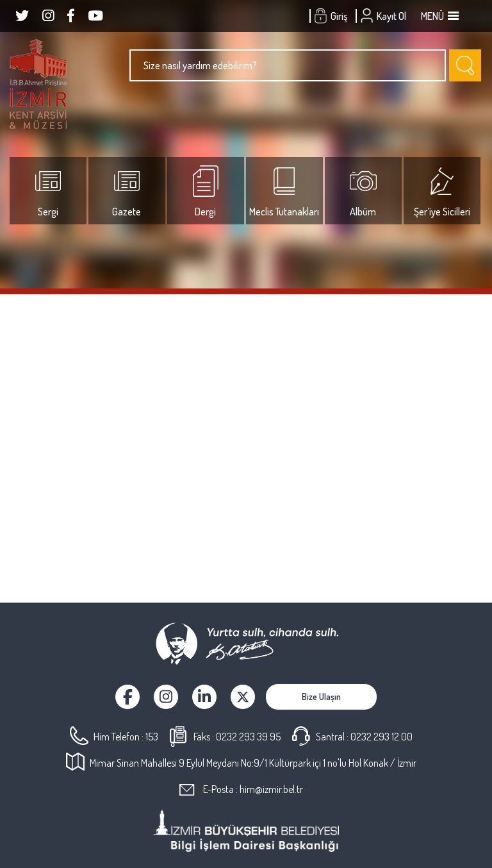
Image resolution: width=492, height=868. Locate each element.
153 (152, 737)
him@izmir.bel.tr (271, 789)
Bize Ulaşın (321, 697)
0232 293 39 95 (248, 737)
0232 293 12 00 (381, 737)
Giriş (332, 16)
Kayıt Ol (385, 16)
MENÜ (439, 16)
